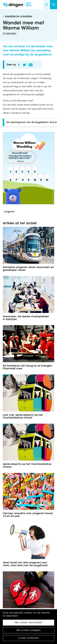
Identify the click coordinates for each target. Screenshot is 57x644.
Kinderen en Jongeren (19, 17)
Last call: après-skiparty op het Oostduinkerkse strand (23, 417)
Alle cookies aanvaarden (28, 623)
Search (46, 5)
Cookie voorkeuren (28, 638)
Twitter (24, 65)
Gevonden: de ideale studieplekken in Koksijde (26, 318)
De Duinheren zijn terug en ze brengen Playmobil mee (27, 367)
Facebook (19, 65)
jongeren (9, 212)
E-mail (31, 65)
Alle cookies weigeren (28, 630)
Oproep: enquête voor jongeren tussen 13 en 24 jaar (28, 515)
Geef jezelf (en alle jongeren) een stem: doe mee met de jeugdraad (25, 564)
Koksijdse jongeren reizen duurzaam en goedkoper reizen (28, 269)
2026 (28, 5)
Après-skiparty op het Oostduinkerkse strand (27, 466)
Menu (54, 5)
